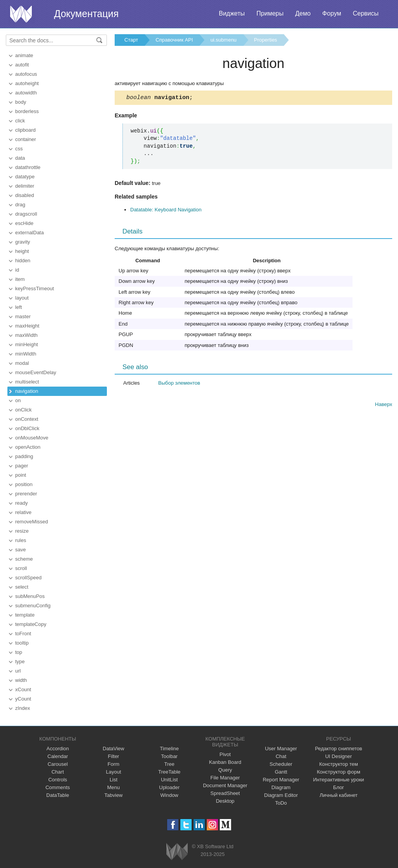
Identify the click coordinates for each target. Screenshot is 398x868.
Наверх (384, 405)
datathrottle (28, 167)
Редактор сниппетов (338, 749)
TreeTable (169, 772)
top (19, 652)
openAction (28, 447)
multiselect (27, 382)
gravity (23, 242)
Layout (113, 772)
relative (23, 512)
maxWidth (26, 335)
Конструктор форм (339, 772)
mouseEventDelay (36, 372)
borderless (27, 111)
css (19, 149)
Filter (114, 756)
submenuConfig (33, 606)
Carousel (58, 764)
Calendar (58, 756)
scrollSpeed (28, 578)
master (23, 316)
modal (22, 363)
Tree (169, 764)
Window (169, 795)
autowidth (26, 93)
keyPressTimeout (35, 288)
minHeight (27, 344)
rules (21, 540)
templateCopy (31, 624)
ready (22, 503)
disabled (24, 195)
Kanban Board (225, 762)
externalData (30, 233)
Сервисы (366, 13)
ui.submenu (223, 40)
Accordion (58, 749)
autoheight (27, 83)
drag (20, 205)
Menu (114, 787)
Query (225, 770)
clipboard (25, 130)
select (22, 587)
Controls (58, 780)
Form (113, 764)
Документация (86, 14)
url (18, 671)
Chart (58, 772)
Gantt (281, 772)
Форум (332, 13)
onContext (27, 419)
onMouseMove (32, 438)
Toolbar (169, 756)
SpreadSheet (225, 793)
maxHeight (27, 326)
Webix (177, 851)
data (20, 158)
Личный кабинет (339, 795)
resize (22, 531)
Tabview (114, 795)
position (24, 484)
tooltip (22, 643)
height (22, 251)
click (20, 121)
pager (22, 466)
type (20, 661)
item (20, 279)
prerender (26, 494)
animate (24, 55)
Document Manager (225, 785)
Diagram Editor (281, 795)
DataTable (58, 795)
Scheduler (281, 764)
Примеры (270, 13)
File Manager (225, 778)
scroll (21, 568)
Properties (266, 40)
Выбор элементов (179, 384)
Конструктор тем (339, 764)
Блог (339, 787)
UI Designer (339, 756)
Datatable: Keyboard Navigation (166, 211)
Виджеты (232, 13)
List (113, 780)
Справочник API (174, 40)
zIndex (23, 708)
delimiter (25, 186)
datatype (25, 177)
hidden (23, 261)
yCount (23, 699)
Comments (58, 787)
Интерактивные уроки (339, 780)
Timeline (169, 749)
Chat (281, 756)
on (18, 400)
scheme (24, 559)
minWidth (26, 354)
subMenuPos (30, 596)
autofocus (26, 74)
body (21, 102)
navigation (27, 391)
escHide (24, 223)
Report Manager (281, 780)
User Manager (281, 749)
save (20, 550)
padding (24, 456)
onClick (24, 410)
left (18, 307)
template (25, 615)
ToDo (281, 803)
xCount (23, 689)
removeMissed (32, 522)
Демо (303, 13)
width (21, 680)
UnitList (169, 780)
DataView (113, 749)
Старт (131, 40)
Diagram (281, 787)
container (25, 139)
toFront (23, 634)
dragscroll (26, 214)
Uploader (169, 787)
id (17, 270)
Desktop (225, 801)
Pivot (225, 754)
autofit (22, 65)
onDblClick (27, 428)
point (21, 475)
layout (22, 298)
